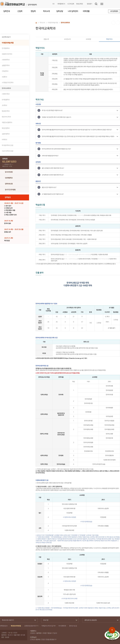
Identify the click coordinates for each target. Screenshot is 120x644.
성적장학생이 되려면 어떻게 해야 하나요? (53, 175)
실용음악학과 (6, 66)
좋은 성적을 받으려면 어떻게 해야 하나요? (53, 168)
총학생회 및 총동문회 (100, 620)
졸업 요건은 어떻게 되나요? (49, 187)
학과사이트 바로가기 (18, 620)
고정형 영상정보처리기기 (31, 626)
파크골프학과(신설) (8, 145)
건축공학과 (5, 71)
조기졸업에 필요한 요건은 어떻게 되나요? (53, 194)
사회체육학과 (6, 60)
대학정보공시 (4, 626)
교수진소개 (67, 39)
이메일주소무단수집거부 (48, 626)
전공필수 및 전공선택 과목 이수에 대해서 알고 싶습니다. (57, 117)
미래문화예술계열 (8, 43)
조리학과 (4, 105)
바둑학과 (4, 140)
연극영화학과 (6, 48)
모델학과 (4, 77)
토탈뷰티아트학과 (7, 54)
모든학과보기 (6, 37)
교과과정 (88, 39)
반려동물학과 (6, 100)
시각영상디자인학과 (8, 83)
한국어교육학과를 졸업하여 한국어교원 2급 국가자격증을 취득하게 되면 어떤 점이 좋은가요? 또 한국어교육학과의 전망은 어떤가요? (77, 130)
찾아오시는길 (73, 626)
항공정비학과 (6, 111)
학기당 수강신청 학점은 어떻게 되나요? (52, 110)
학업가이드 (106, 39)
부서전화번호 (62, 626)
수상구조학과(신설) (8, 151)
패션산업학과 (6, 128)
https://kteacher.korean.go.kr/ (74, 358)
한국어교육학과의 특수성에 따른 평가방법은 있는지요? (56, 149)
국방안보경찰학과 (7, 123)
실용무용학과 (6, 134)
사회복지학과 (6, 94)
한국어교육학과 (6, 88)
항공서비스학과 (6, 117)
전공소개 (46, 39)
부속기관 (59, 620)
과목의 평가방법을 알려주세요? (50, 156)
